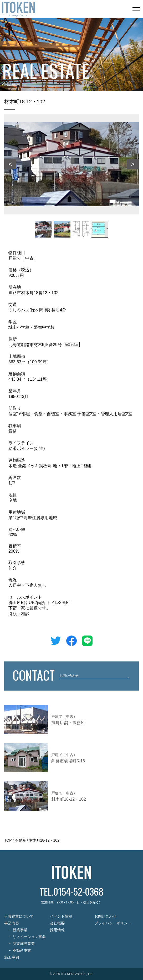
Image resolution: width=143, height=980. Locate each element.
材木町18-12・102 (44, 840)
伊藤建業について (19, 916)
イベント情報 (61, 916)
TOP (8, 840)
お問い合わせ (105, 916)
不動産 (21, 840)
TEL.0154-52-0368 (72, 891)
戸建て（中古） (23, 258)
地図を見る (72, 344)
